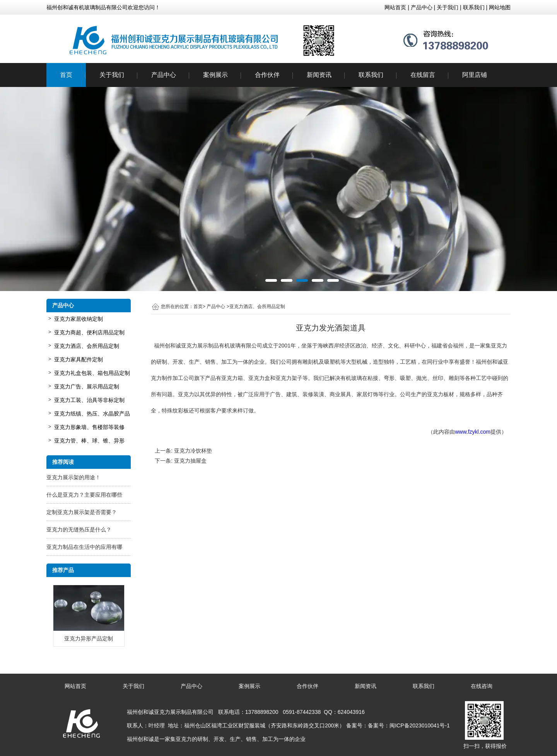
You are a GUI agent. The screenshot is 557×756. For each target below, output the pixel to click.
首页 (66, 75)
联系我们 (371, 75)
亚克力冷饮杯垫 (193, 451)
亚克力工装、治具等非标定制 (89, 400)
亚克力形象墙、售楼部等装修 (89, 427)
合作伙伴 (267, 75)
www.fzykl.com (473, 432)
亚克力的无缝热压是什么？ (79, 530)
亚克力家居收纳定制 (79, 319)
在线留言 (423, 75)
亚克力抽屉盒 (190, 461)
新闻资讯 (319, 75)
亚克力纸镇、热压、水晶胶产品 (92, 414)
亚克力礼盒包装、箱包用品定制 (92, 373)
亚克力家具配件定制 (79, 359)
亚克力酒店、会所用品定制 (87, 346)
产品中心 (164, 75)
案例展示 (215, 75)
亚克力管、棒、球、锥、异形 (89, 441)
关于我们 (112, 75)
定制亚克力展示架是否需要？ (82, 512)
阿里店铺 (475, 75)
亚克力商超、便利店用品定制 (89, 332)
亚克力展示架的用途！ (73, 477)
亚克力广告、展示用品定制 (87, 387)
